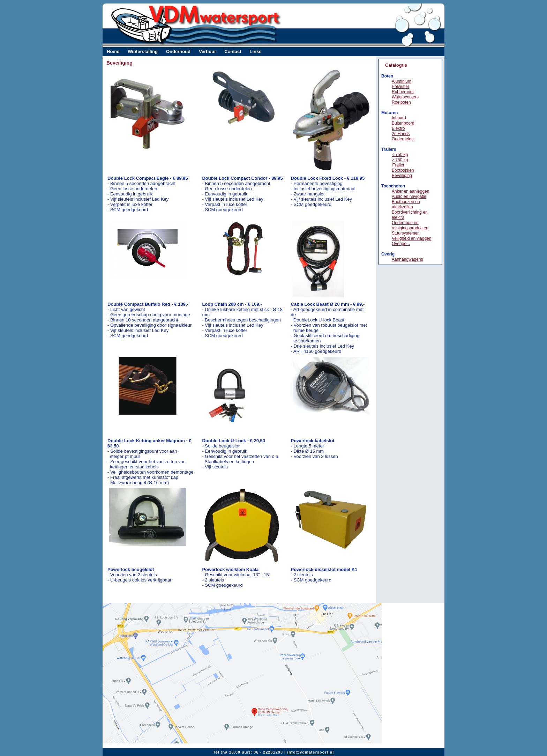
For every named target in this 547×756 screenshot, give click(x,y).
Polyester (400, 87)
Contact (233, 51)
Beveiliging (402, 176)
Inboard (399, 118)
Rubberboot (403, 92)
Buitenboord (403, 123)
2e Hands (401, 134)
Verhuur (207, 51)
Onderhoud (178, 51)
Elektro (398, 128)
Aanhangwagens (407, 259)
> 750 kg (400, 160)
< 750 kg (400, 155)
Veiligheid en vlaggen (411, 238)
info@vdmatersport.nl (310, 752)
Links (256, 51)
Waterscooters (405, 97)
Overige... (401, 244)
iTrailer (398, 165)
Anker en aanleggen (410, 191)
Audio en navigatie (409, 197)
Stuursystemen (406, 233)
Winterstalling (143, 51)
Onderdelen (403, 139)
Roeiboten (401, 102)
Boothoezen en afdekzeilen (406, 204)
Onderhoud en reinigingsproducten (410, 225)
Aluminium (402, 81)
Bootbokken (403, 170)
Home (113, 51)
